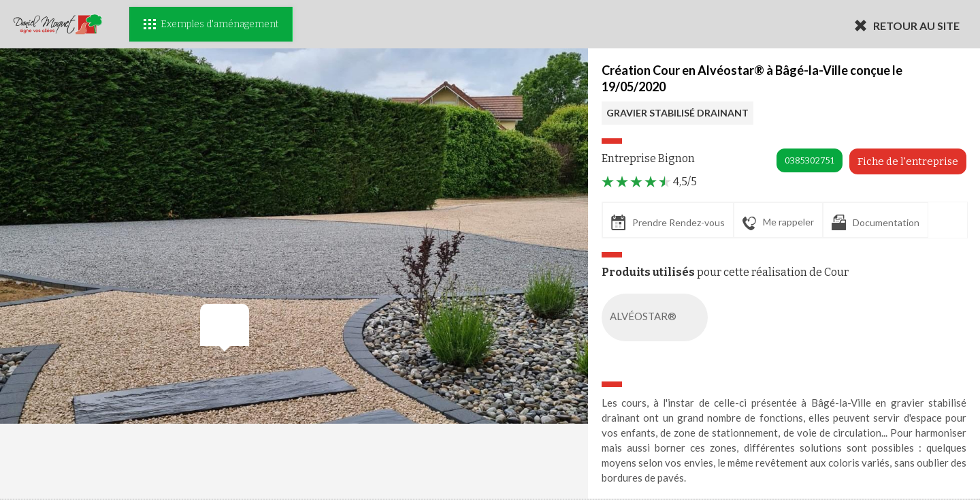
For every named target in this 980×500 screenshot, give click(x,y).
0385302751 (810, 160)
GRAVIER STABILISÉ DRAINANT (677, 113)
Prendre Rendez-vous (668, 222)
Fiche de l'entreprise (908, 161)
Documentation (876, 222)
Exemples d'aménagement (211, 24)
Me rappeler (778, 223)
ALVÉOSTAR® (657, 317)
